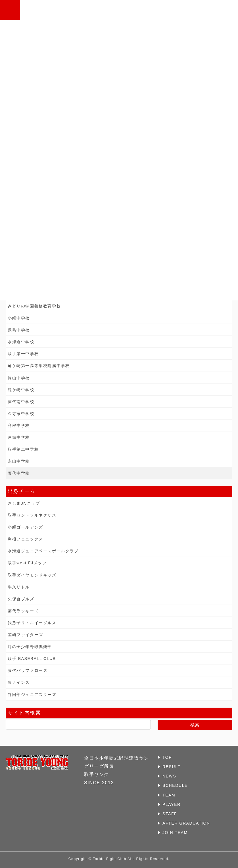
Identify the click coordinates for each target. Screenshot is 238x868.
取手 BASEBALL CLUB (32, 659)
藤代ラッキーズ (23, 611)
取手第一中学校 (23, 354)
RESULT (172, 767)
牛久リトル (19, 587)
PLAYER (172, 804)
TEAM (169, 795)
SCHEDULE (175, 785)
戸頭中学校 (19, 437)
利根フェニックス (25, 539)
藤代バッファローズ (28, 670)
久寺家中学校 (21, 414)
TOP (167, 757)
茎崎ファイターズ (25, 635)
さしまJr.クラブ (24, 503)
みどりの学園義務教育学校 (34, 306)
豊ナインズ (19, 682)
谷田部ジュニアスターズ (32, 695)
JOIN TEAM (175, 833)
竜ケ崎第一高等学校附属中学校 (39, 366)
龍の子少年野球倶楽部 (30, 647)
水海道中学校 (21, 342)
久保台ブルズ (21, 599)
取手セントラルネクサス (32, 515)
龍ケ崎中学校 (21, 390)
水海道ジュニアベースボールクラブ (43, 551)
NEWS (169, 776)
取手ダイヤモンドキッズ (32, 575)
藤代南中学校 (21, 402)
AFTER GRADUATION (186, 823)
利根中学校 (19, 425)
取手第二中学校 (23, 449)
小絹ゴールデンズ (25, 527)
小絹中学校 (19, 318)
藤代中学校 (19, 473)
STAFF (170, 814)
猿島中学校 (19, 330)
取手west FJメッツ (27, 563)
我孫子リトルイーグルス (32, 623)
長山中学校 (19, 378)
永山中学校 (19, 461)
